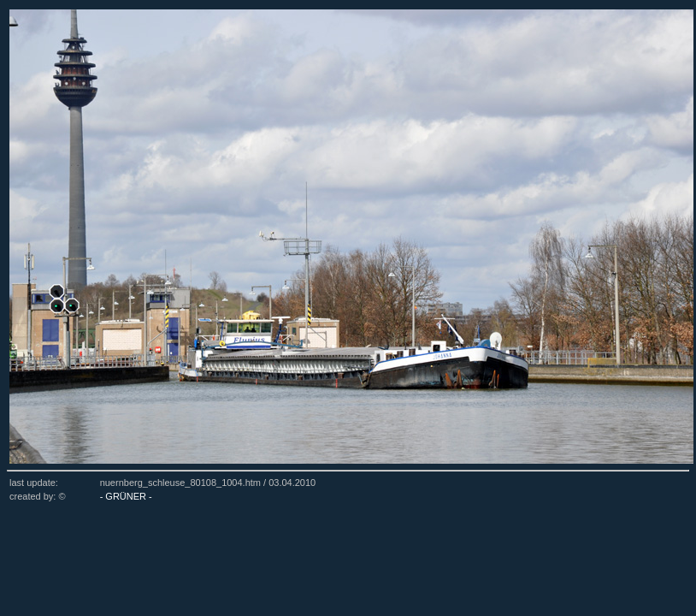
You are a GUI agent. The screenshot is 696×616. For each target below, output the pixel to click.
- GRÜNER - (126, 496)
